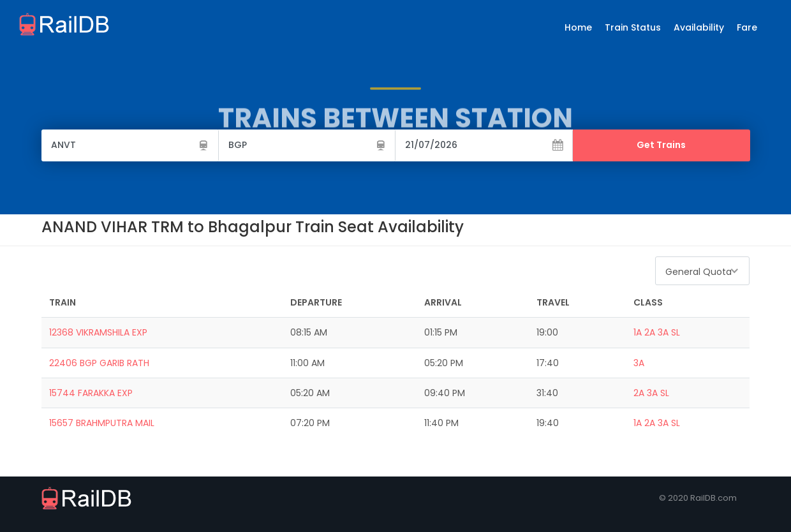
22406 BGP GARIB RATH (99, 363)
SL (676, 332)
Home (578, 27)
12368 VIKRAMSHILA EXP (98, 332)
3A (663, 332)
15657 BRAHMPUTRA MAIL (102, 423)
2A (650, 332)
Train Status (633, 27)
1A (638, 332)
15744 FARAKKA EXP (91, 393)
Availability (699, 27)
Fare (747, 27)
